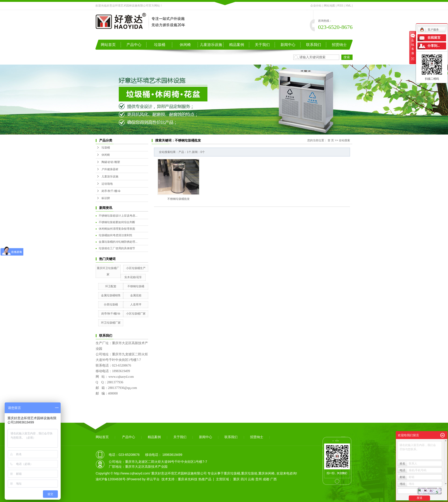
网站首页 (108, 45)
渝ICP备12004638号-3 (112, 479)
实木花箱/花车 (133, 277)
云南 (251, 479)
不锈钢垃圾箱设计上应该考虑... (118, 216)
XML (348, 6)
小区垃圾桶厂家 (136, 314)
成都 (266, 479)
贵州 (259, 479)
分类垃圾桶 (111, 305)
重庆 (236, 479)
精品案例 (237, 45)
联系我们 (314, 45)
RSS (340, 6)
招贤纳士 (339, 45)
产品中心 (134, 45)
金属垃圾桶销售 (111, 295)
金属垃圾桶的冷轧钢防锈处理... (118, 242)
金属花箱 (136, 295)
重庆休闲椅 (266, 473)
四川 (244, 479)
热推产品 (205, 479)
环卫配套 (111, 286)
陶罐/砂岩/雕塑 (111, 162)
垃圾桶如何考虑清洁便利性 (115, 235)
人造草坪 (136, 305)
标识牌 (106, 198)
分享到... (434, 46)
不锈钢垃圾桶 (136, 286)
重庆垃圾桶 (232, 473)
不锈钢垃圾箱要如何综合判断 (117, 222)
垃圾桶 (160, 45)
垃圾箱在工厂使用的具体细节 (117, 248)
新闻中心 (288, 45)
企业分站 (316, 6)
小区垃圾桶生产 (136, 268)
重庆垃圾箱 (249, 473)
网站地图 (329, 6)
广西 (273, 479)
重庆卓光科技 (188, 479)
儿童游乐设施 (211, 45)
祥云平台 (153, 479)
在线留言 (434, 38)
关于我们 (262, 45)
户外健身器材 (110, 169)
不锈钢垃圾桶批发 (178, 199)
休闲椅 (185, 45)
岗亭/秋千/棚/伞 (111, 191)
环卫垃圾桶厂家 (111, 323)
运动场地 (107, 184)
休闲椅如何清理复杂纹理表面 (117, 229)
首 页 (331, 140)
